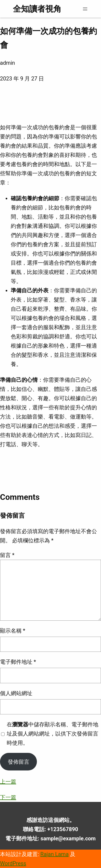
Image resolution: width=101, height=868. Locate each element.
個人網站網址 (16, 693)
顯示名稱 (13, 631)
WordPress (13, 863)
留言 (7, 555)
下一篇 (8, 797)
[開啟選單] (85, 9)
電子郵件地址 (18, 662)
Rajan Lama (55, 854)
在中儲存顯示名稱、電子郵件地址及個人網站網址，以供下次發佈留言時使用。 (53, 734)
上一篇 (8, 782)
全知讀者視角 (37, 9)
